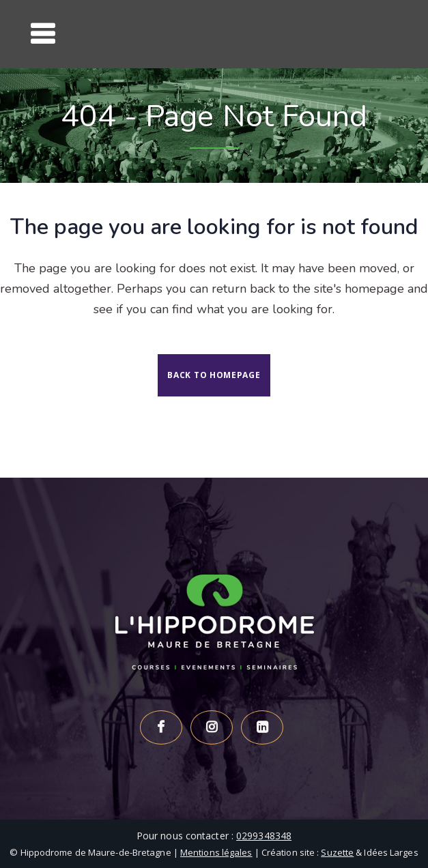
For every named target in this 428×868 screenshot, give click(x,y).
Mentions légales (216, 852)
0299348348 (264, 836)
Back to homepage (214, 375)
